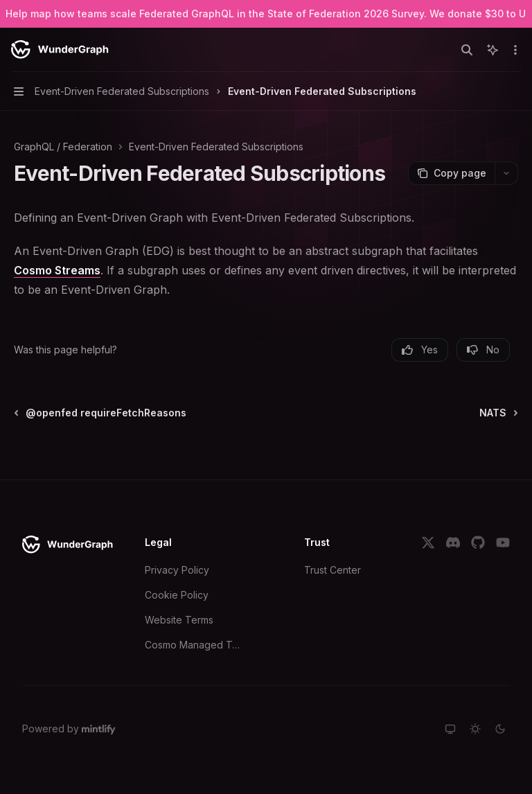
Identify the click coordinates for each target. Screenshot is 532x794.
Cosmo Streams (57, 270)
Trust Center (332, 570)
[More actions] (514, 50)
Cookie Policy (177, 595)
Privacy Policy (177, 570)
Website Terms (179, 620)
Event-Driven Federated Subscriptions (216, 147)
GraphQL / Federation (63, 147)
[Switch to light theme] (475, 729)
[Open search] (467, 50)
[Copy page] (451, 173)
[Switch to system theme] (450, 729)
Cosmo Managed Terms (195, 645)
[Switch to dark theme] (500, 729)
